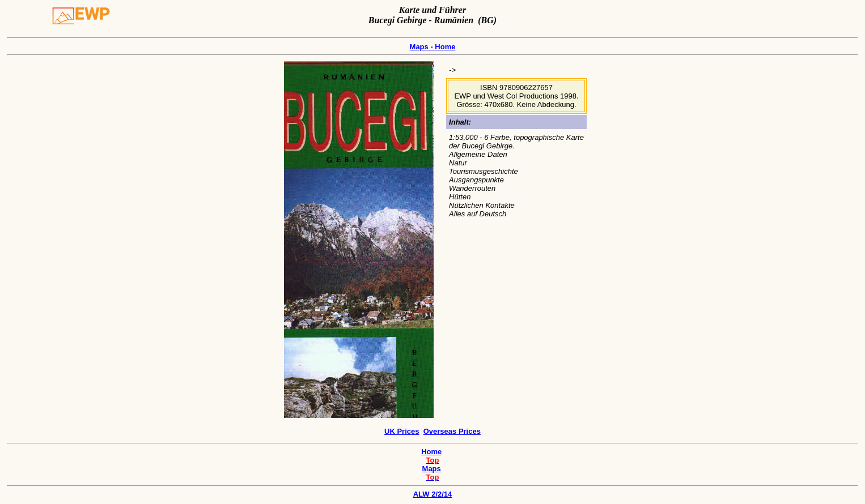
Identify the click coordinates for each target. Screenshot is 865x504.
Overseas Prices (452, 431)
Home (431, 452)
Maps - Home (433, 47)
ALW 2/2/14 (432, 492)
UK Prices (402, 431)
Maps (432, 469)
